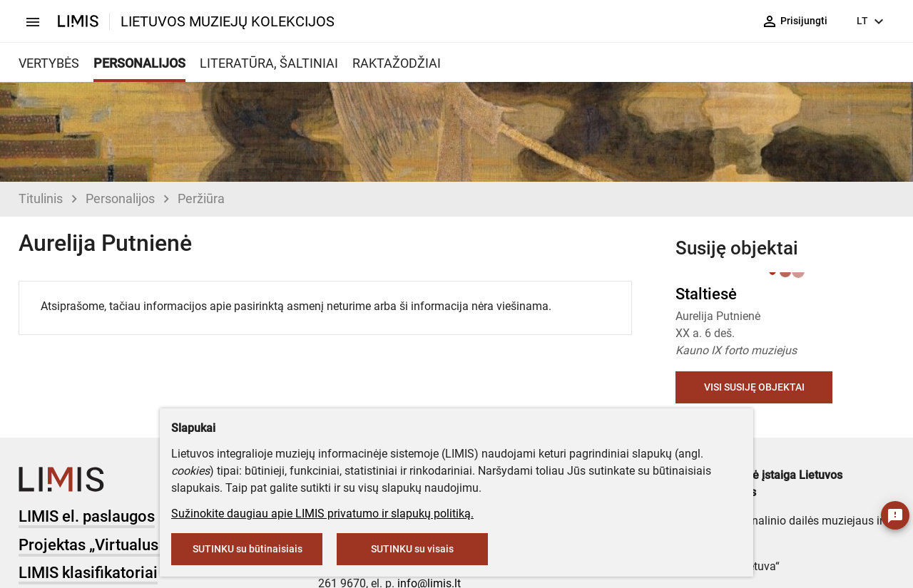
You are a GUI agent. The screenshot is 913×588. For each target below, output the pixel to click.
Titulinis (41, 198)
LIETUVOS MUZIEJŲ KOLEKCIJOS (228, 21)
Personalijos (120, 198)
